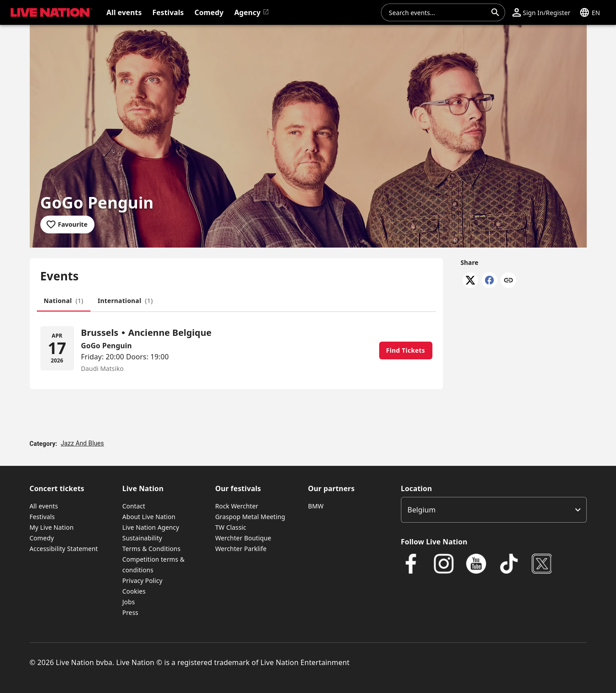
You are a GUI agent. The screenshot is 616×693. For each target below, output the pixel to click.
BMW (316, 506)
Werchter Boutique (243, 538)
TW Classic (231, 527)
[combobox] (438, 12)
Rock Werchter (237, 506)
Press (130, 612)
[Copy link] (508, 281)
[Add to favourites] (68, 224)
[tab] (64, 301)
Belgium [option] (422, 510)
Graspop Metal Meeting (250, 517)
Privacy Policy (142, 581)
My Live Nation (52, 527)
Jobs (129, 602)
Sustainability (142, 538)
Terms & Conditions (151, 549)
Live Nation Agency (151, 527)
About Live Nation (149, 517)
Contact (134, 506)
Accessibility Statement (64, 549)
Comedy (42, 538)
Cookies (134, 591)
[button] (541, 12)
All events (44, 506)
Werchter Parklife (241, 549)
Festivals (42, 517)
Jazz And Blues (82, 443)
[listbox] (494, 510)
